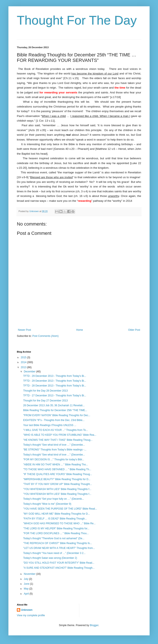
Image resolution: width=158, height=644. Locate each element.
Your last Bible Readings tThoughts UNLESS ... (50, 425)
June (27, 584)
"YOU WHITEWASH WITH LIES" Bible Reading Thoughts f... (57, 489)
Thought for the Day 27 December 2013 (45, 401)
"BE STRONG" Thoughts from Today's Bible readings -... (55, 450)
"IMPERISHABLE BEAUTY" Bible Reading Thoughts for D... (57, 479)
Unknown (27, 610)
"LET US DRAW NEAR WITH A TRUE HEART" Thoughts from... (59, 548)
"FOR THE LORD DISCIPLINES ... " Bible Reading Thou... (56, 533)
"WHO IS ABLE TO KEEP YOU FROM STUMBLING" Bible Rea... (60, 435)
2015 (24, 357)
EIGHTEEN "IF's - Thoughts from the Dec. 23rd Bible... (54, 420)
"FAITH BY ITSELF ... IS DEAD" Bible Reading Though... (55, 519)
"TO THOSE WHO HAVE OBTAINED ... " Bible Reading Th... (57, 469)
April (27, 594)
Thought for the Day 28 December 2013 (45, 391)
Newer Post (24, 330)
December (30, 372)
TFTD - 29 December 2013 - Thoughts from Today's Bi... (55, 376)
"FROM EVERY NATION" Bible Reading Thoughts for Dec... (57, 415)
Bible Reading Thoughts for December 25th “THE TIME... (55, 410)
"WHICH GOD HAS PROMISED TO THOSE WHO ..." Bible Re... (59, 523)
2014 (24, 362)
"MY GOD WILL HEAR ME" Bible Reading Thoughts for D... (56, 514)
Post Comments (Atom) (45, 336)
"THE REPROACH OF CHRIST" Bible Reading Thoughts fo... (58, 543)
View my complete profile (31, 615)
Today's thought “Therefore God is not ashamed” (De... (54, 538)
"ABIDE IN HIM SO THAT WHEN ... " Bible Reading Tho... (56, 465)
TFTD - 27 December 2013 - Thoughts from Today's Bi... (55, 396)
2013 (24, 367)
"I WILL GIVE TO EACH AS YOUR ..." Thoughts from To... (56, 430)
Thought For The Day (77, 20)
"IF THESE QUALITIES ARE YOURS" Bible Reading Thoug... (58, 474)
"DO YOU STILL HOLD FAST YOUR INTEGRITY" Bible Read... (59, 563)
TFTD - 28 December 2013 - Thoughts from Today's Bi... (55, 386)
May (27, 589)
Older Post (134, 330)
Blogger (94, 625)
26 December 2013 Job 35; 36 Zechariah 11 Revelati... (54, 405)
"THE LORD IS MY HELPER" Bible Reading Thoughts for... (56, 528)
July (26, 579)
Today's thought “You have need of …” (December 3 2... (54, 553)
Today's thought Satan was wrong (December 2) (50, 558)
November (30, 574)
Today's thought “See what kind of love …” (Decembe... (54, 445)
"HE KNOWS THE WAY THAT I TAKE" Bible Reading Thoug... (58, 440)
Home (80, 330)
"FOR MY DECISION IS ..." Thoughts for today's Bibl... (54, 459)
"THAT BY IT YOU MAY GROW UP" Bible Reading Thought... (58, 484)
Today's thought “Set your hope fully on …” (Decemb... (54, 499)
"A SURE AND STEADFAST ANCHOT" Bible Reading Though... (59, 568)
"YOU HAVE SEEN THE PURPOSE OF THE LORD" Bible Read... (60, 509)
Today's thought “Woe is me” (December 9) (47, 504)
